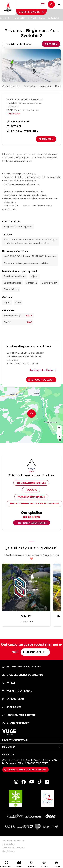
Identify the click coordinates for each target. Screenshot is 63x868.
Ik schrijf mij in (36, 652)
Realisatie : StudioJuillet (13, 847)
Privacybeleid (8, 844)
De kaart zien (13, 113)
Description (30, 86)
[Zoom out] (59, 432)
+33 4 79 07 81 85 (18, 121)
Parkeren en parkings (31, 497)
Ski (11, 18)
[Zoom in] (59, 428)
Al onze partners (16, 723)
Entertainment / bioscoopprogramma (34, 503)
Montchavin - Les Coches (43, 370)
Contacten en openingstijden (27, 770)
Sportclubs (12, 707)
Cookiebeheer (9, 851)
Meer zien (51, 44)
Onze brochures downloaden (24, 675)
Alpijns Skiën (22, 18)
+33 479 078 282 (31, 517)
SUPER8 (26, 616)
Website (14, 126)
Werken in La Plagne (17, 691)
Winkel (9, 683)
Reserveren (46, 139)
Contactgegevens (11, 86)
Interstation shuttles (31, 483)
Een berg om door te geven (22, 667)
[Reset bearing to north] (59, 437)
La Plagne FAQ (13, 699)
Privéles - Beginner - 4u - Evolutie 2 (45, 18)
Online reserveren (31, 12)
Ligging (59, 86)
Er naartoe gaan (42, 380)
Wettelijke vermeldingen (14, 840)
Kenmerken (46, 86)
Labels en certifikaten (19, 715)
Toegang (31, 490)
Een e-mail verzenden (22, 131)
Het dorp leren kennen (33, 523)
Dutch (43, 4)
